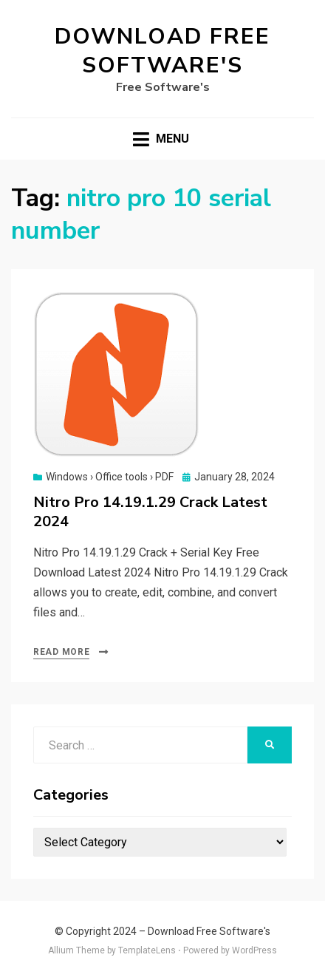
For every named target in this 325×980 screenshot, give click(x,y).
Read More (61, 652)
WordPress (254, 950)
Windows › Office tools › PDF (110, 477)
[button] (116, 374)
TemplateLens (147, 950)
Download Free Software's (162, 51)
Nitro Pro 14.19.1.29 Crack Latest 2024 (150, 512)
